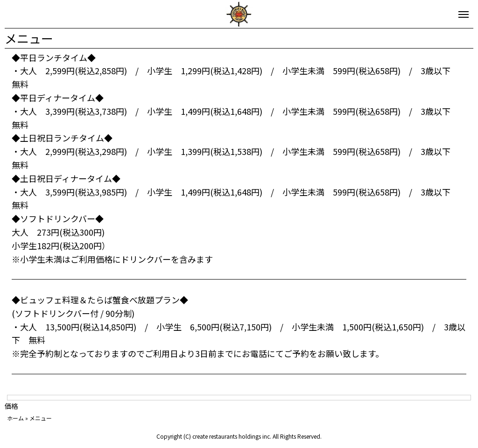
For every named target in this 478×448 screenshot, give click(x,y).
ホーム (15, 418)
